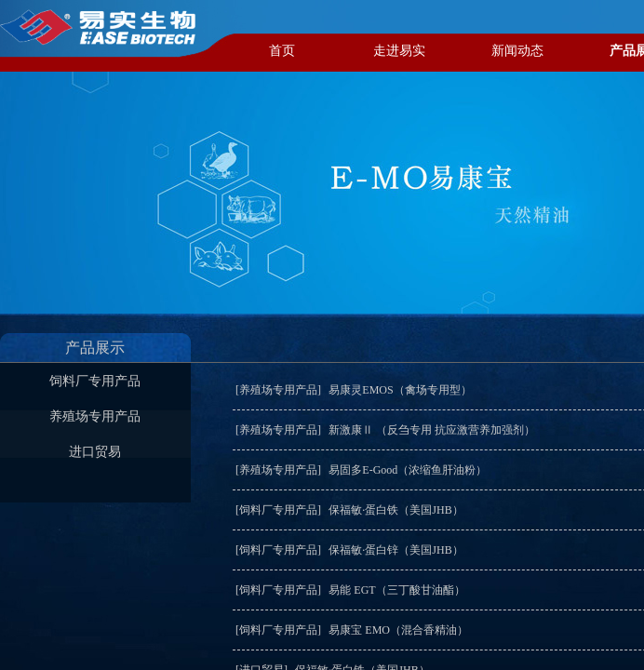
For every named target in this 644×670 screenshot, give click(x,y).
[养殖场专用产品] (278, 390)
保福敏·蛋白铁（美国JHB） (396, 510)
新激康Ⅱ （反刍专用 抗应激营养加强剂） (432, 430)
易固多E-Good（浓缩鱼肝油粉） (408, 470)
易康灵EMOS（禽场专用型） (400, 390)
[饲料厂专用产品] (278, 510)
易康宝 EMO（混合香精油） (398, 630)
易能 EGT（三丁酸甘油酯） (396, 590)
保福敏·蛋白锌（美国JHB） (396, 550)
